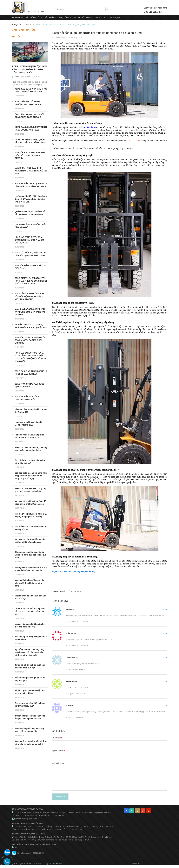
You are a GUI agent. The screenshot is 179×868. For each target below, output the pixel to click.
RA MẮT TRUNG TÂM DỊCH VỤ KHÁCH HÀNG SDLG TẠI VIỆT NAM (31, 326)
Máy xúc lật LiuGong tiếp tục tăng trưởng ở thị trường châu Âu (30, 541)
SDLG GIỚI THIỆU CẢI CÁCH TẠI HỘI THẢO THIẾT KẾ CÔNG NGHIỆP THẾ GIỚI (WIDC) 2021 (31, 281)
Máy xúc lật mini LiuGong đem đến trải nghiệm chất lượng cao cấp (31, 503)
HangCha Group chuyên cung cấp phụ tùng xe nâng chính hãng (30, 490)
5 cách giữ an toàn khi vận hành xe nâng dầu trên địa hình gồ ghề (31, 743)
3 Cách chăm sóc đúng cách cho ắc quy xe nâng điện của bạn (30, 717)
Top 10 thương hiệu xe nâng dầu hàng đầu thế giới (30, 462)
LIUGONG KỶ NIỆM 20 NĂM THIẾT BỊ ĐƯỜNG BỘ (30, 226)
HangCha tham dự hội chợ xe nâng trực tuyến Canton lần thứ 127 (31, 449)
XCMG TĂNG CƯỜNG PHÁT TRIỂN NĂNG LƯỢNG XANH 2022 (31, 128)
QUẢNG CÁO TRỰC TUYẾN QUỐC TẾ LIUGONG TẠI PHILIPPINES (30, 213)
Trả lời (164, 609)
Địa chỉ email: (58, 751)
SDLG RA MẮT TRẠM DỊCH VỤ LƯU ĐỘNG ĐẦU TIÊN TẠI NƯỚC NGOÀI (31, 185)
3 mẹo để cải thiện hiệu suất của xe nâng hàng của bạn (30, 666)
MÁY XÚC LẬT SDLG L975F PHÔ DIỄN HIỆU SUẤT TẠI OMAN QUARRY (30, 155)
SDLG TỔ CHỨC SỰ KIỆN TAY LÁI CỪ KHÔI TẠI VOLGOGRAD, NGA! (30, 254)
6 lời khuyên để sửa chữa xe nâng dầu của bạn (30, 597)
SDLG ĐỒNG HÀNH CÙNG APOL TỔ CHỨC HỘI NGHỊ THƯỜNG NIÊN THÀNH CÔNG (30, 296)
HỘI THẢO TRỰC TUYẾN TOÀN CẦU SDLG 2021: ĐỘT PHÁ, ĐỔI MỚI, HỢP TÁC (29, 240)
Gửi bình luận (60, 797)
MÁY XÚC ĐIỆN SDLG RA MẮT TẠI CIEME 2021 (30, 267)
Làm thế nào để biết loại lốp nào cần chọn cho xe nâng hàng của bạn (30, 611)
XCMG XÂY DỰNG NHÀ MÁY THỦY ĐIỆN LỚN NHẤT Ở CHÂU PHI (31, 90)
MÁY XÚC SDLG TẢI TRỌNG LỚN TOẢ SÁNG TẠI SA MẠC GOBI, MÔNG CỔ (30, 340)
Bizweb (59, 864)
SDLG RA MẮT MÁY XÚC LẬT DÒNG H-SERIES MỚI (28, 398)
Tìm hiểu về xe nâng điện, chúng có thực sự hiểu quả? (30, 704)
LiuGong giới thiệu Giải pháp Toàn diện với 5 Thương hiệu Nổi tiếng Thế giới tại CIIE (31, 199)
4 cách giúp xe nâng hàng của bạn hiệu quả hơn (31, 638)
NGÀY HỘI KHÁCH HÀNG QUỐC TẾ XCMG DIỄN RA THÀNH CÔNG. (30, 141)
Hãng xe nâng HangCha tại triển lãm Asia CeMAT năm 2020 (30, 436)
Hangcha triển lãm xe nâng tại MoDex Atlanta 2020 (29, 423)
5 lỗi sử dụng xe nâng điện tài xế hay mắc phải (30, 679)
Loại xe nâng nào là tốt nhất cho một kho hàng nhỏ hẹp (30, 625)
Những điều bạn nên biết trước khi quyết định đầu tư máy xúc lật (31, 569)
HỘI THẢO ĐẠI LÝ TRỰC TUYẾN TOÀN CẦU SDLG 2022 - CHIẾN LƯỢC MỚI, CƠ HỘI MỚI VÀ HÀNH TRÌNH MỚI (31, 357)
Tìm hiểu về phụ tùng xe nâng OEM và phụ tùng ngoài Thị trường (31, 515)
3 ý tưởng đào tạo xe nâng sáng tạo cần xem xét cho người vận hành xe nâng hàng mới (29, 652)
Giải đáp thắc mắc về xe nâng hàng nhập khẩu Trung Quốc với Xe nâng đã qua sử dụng (31, 476)
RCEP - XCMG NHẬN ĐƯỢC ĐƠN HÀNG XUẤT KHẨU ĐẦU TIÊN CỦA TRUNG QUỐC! (29, 70)
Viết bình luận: (58, 763)
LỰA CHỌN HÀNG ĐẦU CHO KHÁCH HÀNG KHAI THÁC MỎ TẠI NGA (31, 171)
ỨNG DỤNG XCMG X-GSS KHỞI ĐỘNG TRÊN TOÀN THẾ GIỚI (29, 116)
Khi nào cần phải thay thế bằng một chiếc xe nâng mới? (29, 730)
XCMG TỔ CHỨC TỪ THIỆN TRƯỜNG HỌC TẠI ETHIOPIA (28, 103)
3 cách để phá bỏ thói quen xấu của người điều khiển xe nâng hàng (29, 583)
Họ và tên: (57, 738)
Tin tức (28, 24)
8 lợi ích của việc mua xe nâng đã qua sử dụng (73, 572)
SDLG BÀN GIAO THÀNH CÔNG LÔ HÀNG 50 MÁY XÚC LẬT (31, 373)
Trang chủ (16, 24)
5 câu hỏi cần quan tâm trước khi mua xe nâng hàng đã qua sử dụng (97, 33)
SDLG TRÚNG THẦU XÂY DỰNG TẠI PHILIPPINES (30, 385)
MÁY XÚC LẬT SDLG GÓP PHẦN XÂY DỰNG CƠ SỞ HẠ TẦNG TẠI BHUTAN (30, 312)
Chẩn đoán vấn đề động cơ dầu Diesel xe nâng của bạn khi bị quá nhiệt (30, 555)
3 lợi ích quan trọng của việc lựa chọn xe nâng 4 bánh (30, 692)
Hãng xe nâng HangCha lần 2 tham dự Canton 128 (31, 411)
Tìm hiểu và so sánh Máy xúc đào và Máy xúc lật (30, 528)
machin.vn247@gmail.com (26, 819)
